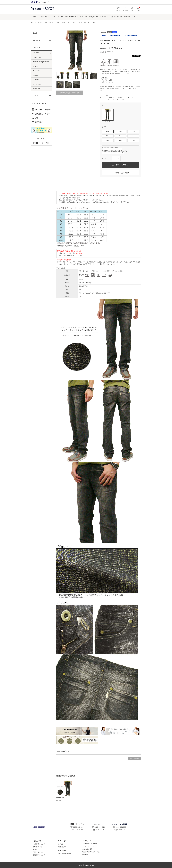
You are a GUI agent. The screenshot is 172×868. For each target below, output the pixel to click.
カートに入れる (122, 165)
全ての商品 (36, 53)
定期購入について (39, 855)
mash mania (36, 89)
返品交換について (39, 852)
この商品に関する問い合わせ (70, 93)
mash (126, 17)
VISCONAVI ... (62, 798)
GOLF (82, 17)
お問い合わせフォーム (65, 854)
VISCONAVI (36, 71)
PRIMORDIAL (56, 17)
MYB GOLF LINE (38, 66)
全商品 (34, 17)
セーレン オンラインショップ (40, 2)
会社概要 (85, 855)
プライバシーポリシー (90, 846)
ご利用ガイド (87, 841)
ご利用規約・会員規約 (90, 844)
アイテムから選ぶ (59, 22)
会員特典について (39, 844)
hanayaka (92, 17)
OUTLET (135, 17)
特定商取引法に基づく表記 (91, 852)
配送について (38, 850)
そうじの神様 (115, 17)
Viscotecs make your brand (41, 62)
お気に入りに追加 (122, 173)
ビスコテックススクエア (43, 10)
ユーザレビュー (63, 752)
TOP (32, 22)
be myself (103, 17)
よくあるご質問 (87, 849)
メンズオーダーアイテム (88, 22)
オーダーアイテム (73, 22)
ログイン (61, 844)
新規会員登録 (62, 847)
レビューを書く (135, 758)
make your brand (70, 17)
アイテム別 (43, 17)
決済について (38, 847)
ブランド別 (36, 48)
